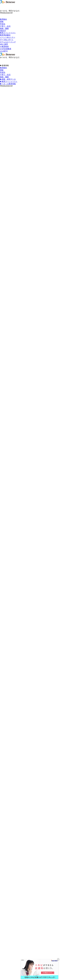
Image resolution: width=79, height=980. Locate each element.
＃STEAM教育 (6, 49)
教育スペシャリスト (8, 33)
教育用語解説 (5, 35)
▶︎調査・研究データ (8, 79)
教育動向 (3, 19)
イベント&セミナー (8, 37)
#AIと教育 (4, 44)
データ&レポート (7, 40)
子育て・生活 (5, 26)
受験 (2, 22)
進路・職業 (4, 28)
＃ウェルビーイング (8, 42)
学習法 (3, 24)
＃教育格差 (4, 47)
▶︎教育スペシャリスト (9, 82)
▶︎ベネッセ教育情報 (8, 84)
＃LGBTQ (4, 51)
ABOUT (3, 31)
